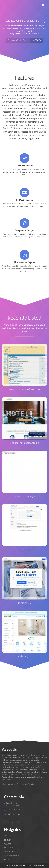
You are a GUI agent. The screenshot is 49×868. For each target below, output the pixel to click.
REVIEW (37, 40)
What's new (8, 848)
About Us (8, 844)
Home (6, 836)
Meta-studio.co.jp (24, 496)
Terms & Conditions (12, 856)
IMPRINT (7, 859)
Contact (7, 840)
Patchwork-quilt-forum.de (25, 389)
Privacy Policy (10, 852)
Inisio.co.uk (24, 603)
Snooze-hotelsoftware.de (24, 443)
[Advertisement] (24, 704)
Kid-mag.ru (25, 656)
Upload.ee (24, 550)
